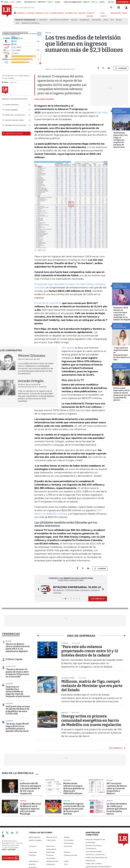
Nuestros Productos (94, 845)
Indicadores (34, 861)
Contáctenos (91, 848)
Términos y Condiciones (95, 854)
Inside (66, 861)
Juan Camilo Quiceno (44, 99)
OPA (112, 20)
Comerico (10, 721)
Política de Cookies (93, 863)
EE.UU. (22, 780)
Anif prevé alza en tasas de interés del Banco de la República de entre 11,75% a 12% (18, 710)
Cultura (67, 801)
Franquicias (85, 20)
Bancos (110, 801)
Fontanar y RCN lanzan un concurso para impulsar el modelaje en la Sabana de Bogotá (122, 314)
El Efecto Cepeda (14, 659)
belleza (74, 20)
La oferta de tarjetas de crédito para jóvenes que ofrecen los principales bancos (117, 809)
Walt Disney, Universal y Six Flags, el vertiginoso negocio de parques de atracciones (120, 140)
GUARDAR (121, 68)
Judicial (23, 801)
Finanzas (32, 855)
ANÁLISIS (82, 13)
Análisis (67, 837)
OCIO (47, 13)
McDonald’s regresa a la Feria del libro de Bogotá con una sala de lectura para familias (74, 809)
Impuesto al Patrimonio (59, 20)
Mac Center (96, 20)
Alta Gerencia (52, 837)
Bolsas (119, 20)
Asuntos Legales (35, 840)
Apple (106, 20)
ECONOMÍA (31, 13)
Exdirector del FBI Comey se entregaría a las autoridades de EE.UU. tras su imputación (30, 788)
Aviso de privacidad (94, 851)
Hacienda (9, 684)
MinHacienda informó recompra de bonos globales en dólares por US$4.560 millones (74, 788)
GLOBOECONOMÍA (57, 13)
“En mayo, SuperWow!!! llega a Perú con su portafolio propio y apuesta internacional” (17, 727)
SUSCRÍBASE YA (98, 599)
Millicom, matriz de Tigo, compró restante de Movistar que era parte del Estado (92, 686)
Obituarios (51, 864)
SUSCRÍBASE (123, 2)
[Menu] (15, 13)
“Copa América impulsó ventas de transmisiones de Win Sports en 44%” (121, 354)
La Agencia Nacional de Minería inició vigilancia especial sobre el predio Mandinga (31, 809)
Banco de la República (30, 23)
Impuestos (43, 20)
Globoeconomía (71, 855)
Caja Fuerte (51, 840)
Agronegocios (35, 837)
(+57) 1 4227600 (9, 849)
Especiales (51, 852)
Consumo (33, 846)
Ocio (66, 864)
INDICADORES (116, 13)
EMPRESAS (40, 13)
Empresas (33, 852)
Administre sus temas (13, 133)
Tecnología (11, 666)
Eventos (67, 852)
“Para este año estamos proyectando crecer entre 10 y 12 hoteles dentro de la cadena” (90, 651)
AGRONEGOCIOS (71, 13)
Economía (68, 846)
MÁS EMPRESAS (116, 748)
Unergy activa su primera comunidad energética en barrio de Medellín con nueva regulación (91, 720)
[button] (38, 590)
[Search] (111, 8)
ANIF (17, 23)
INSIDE (125, 13)
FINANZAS (21, 13)
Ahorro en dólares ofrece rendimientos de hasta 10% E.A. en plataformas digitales (18, 648)
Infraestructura (52, 861)
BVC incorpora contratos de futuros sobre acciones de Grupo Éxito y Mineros (117, 788)
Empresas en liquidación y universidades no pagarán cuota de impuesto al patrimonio (18, 692)
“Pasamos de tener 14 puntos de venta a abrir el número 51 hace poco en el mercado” (18, 673)
